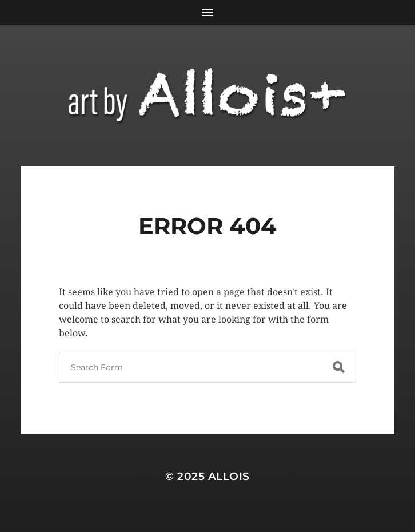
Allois (229, 476)
